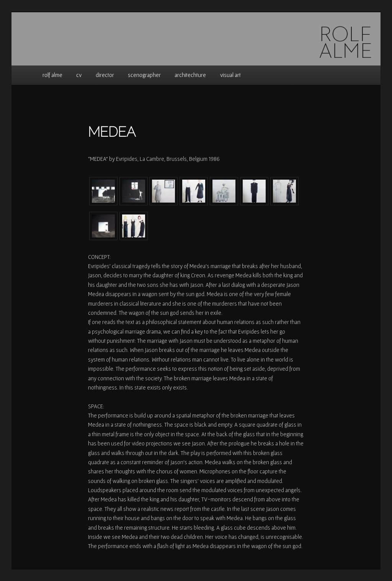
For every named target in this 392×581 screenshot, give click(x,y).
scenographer (144, 75)
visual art (230, 75)
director (105, 75)
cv (79, 75)
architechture (190, 75)
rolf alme (52, 75)
